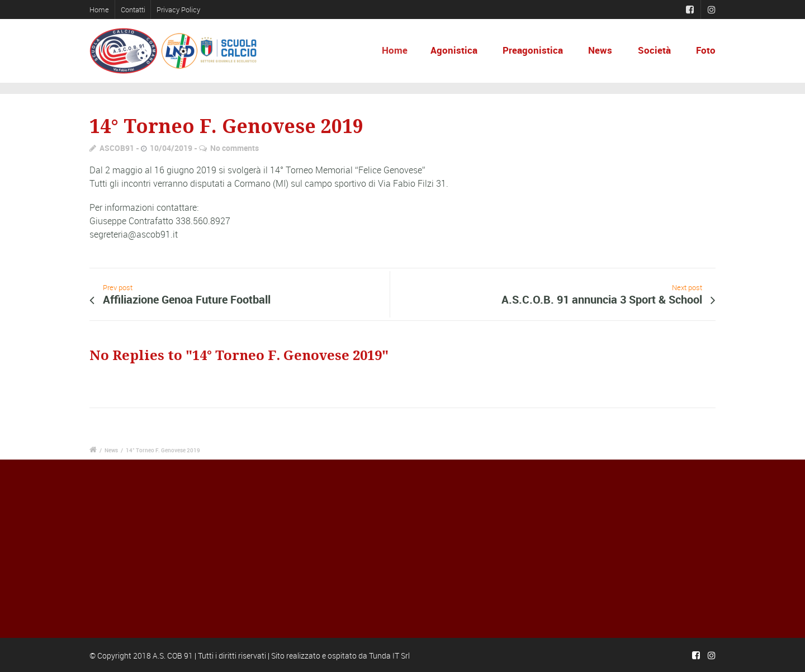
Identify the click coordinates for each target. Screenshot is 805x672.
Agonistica (457, 50)
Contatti (133, 10)
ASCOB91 (117, 148)
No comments (235, 148)
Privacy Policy (178, 10)
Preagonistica (533, 50)
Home (99, 10)
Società (654, 50)
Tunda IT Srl (389, 656)
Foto (706, 50)
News (600, 50)
